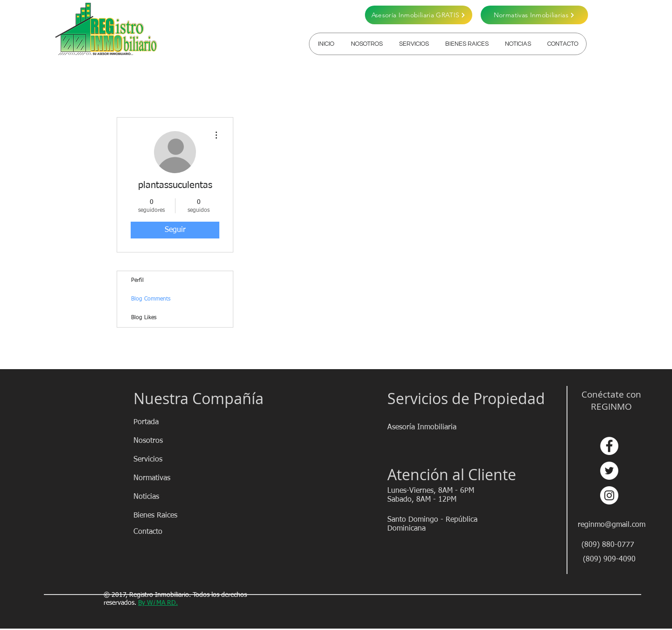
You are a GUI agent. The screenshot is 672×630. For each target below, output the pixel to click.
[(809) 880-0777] (608, 545)
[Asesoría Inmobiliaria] (422, 427)
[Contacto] (167, 532)
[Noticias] (167, 497)
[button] (414, 44)
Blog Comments (151, 299)
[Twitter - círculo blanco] (609, 471)
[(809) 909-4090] (609, 560)
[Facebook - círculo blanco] (609, 446)
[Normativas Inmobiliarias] (534, 15)
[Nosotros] (167, 441)
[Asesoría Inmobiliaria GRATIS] (419, 15)
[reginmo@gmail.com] (612, 525)
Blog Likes (144, 318)
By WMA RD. (158, 603)
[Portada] (167, 422)
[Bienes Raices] (167, 516)
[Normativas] (167, 478)
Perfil (137, 280)
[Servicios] (167, 460)
